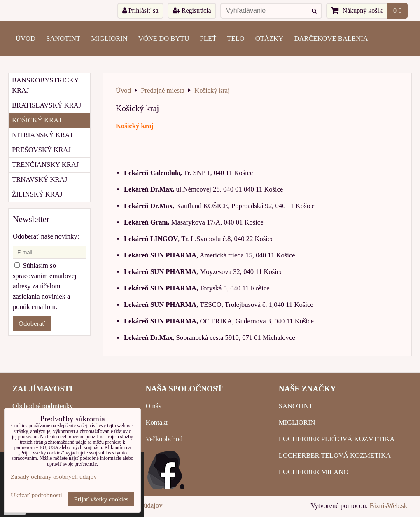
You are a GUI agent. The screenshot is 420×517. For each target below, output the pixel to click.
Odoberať (32, 324)
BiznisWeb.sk (388, 506)
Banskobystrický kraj (45, 85)
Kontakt (156, 422)
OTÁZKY (269, 39)
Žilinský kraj (37, 194)
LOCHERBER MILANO (314, 472)
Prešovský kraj (41, 150)
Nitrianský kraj (42, 135)
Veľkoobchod (164, 439)
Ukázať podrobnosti (36, 495)
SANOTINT (63, 39)
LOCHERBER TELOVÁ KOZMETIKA (335, 455)
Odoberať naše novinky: (46, 236)
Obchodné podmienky (43, 406)
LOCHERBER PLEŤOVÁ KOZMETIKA (337, 439)
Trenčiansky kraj (45, 165)
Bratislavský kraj (47, 105)
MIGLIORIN (109, 39)
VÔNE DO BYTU (164, 39)
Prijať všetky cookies (101, 499)
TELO (236, 39)
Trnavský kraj (40, 179)
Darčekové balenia (331, 39)
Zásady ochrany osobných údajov (54, 476)
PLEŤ (208, 39)
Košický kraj (37, 120)
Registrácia (192, 11)
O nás (153, 406)
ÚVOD (26, 39)
